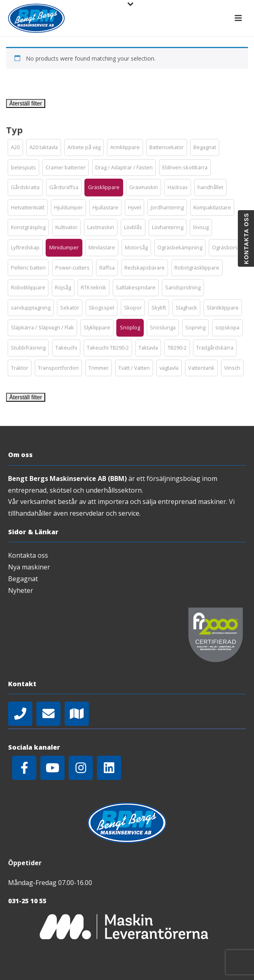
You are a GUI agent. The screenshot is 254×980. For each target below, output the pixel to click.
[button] (15, 148)
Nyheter (21, 590)
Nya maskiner (29, 567)
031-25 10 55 (27, 901)
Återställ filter (26, 103)
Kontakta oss (28, 555)
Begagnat (23, 579)
